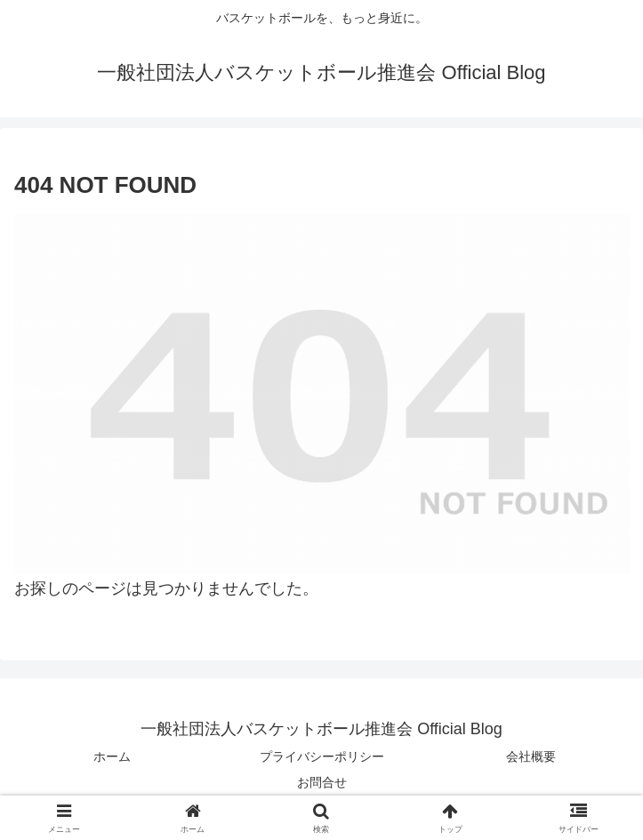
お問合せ (322, 782)
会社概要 (531, 756)
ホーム (112, 756)
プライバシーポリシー (322, 756)
